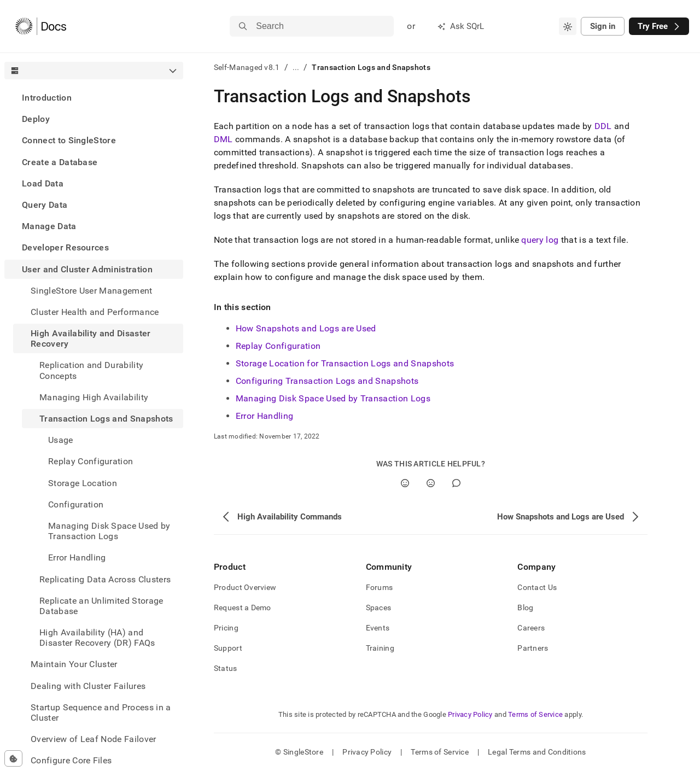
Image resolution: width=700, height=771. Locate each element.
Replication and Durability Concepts (91, 370)
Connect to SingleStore (69, 140)
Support (228, 648)
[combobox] (568, 26)
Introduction (47, 98)
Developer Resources (65, 247)
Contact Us (537, 587)
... (296, 67)
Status (226, 668)
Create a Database (60, 162)
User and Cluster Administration (87, 269)
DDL (603, 126)
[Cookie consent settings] (13, 758)
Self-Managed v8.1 (247, 67)
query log (540, 240)
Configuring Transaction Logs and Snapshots (327, 381)
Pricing (226, 628)
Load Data (43, 183)
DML (223, 139)
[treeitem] (94, 98)
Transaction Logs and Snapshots (106, 419)
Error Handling (264, 416)
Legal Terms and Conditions (537, 752)
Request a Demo (243, 608)
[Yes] (405, 483)
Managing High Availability (94, 397)
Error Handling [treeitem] (77, 557)
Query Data (45, 205)
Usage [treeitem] (61, 440)
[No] (431, 483)
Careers (531, 628)
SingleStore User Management (92, 291)
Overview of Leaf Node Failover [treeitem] (94, 739)
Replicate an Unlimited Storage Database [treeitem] (101, 606)
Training (380, 648)
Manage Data (49, 226)
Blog (525, 608)
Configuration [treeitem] (76, 504)
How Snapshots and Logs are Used (306, 328)
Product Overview (245, 587)
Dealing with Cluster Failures (88, 686)
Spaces (379, 608)
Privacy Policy (470, 714)
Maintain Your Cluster (74, 664)
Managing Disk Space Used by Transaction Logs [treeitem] (109, 531)
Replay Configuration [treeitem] (91, 461)
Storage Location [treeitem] (83, 483)
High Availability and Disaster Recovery (91, 338)
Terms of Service (535, 714)
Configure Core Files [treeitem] (71, 760)
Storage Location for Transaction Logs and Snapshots (345, 363)
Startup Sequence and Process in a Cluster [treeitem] (101, 712)
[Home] (41, 26)
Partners (533, 648)
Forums (380, 587)
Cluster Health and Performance (95, 312)
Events (378, 628)
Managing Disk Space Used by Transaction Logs (333, 398)
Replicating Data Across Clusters (105, 579)
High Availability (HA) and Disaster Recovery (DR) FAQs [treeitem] (97, 638)
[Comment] (456, 483)
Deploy (36, 119)
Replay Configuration (278, 346)
